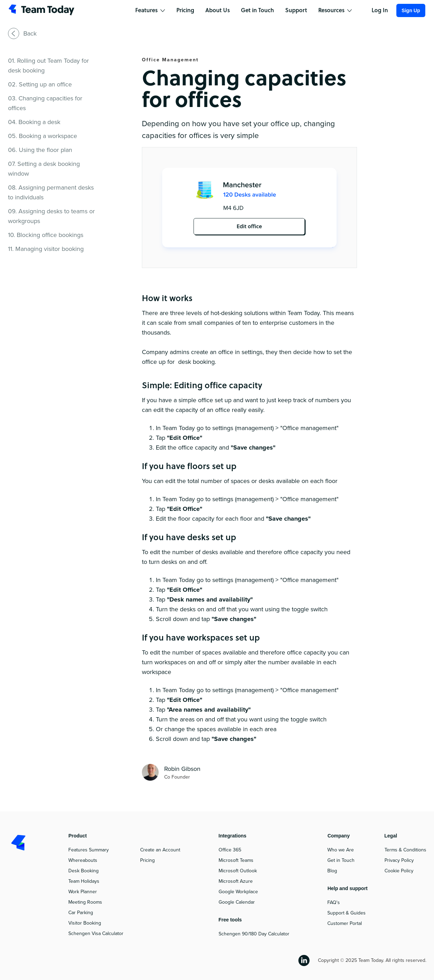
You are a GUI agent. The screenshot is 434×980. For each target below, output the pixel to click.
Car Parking (81, 913)
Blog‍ (332, 871)
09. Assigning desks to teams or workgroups (51, 216)
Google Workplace (238, 892)
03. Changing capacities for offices (45, 103)
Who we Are (341, 850)
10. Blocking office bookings (46, 235)
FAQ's (334, 902)
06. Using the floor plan (40, 150)
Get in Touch (341, 860)
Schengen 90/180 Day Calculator (254, 934)
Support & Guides (347, 913)
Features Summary (89, 850)
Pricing (147, 860)
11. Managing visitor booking (46, 249)
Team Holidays (84, 881)
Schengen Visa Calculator (96, 933)
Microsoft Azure (236, 881)
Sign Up (411, 10)
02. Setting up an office (40, 84)
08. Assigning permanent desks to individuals (51, 192)
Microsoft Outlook (238, 871)
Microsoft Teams (236, 860)
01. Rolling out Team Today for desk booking (48, 66)
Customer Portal (345, 923)
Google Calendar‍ (237, 902)
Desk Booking (83, 871)
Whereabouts (83, 860)
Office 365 (230, 850)
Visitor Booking (85, 923)
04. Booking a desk (34, 122)
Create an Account (160, 850)
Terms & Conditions (405, 850)
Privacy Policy (399, 860)
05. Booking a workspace (43, 136)
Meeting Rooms (85, 902)
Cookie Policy (399, 871)
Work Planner (83, 892)
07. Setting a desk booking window (44, 169)
